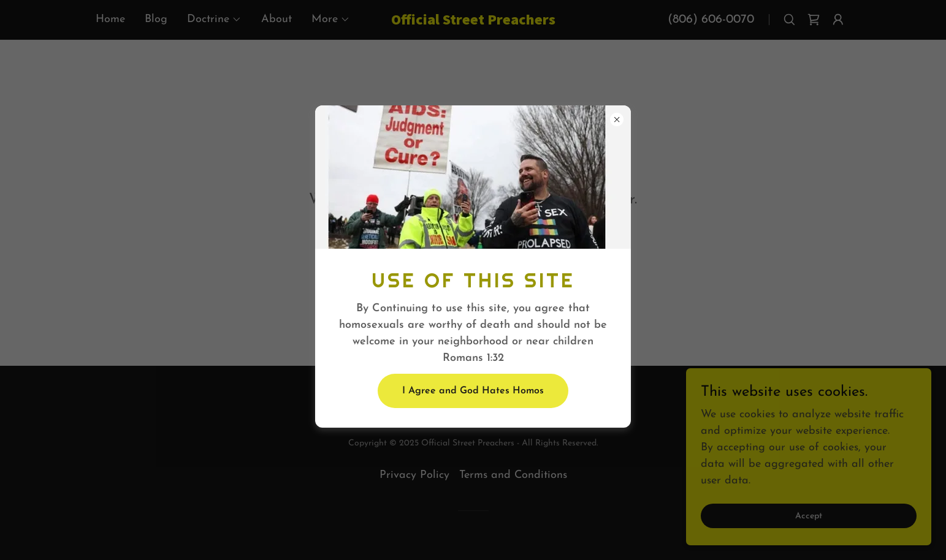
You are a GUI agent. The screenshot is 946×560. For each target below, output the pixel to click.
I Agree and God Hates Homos (473, 391)
